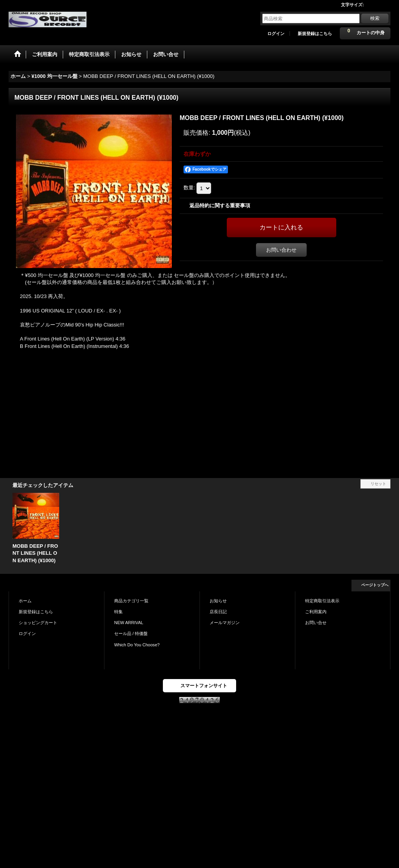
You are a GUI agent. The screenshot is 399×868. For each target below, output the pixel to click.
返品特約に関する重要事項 (220, 206)
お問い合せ (316, 623)
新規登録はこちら (315, 34)
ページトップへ (375, 585)
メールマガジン (225, 623)
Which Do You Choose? (137, 645)
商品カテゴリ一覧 (131, 601)
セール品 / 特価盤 (131, 633)
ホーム (25, 601)
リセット (378, 484)
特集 (118, 612)
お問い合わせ (281, 250)
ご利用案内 (316, 612)
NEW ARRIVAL (129, 623)
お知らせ (218, 601)
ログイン (276, 34)
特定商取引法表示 (322, 601)
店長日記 (218, 612)
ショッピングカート (38, 623)
